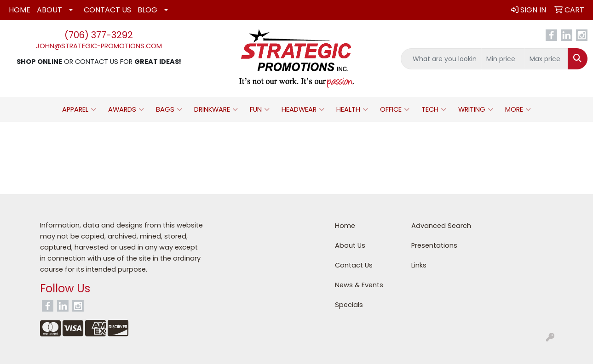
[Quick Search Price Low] (503, 59)
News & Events (359, 285)
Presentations (434, 245)
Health (352, 109)
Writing (476, 109)
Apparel (79, 109)
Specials (349, 305)
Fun (260, 109)
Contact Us (107, 10)
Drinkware (216, 109)
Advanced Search (441, 226)
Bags (169, 109)
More (518, 109)
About (49, 10)
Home (20, 10)
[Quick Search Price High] (546, 59)
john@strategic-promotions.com (99, 46)
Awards (126, 109)
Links (419, 265)
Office (395, 109)
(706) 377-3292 (99, 35)
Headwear (303, 109)
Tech (434, 109)
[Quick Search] (441, 59)
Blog (147, 10)
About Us (350, 245)
